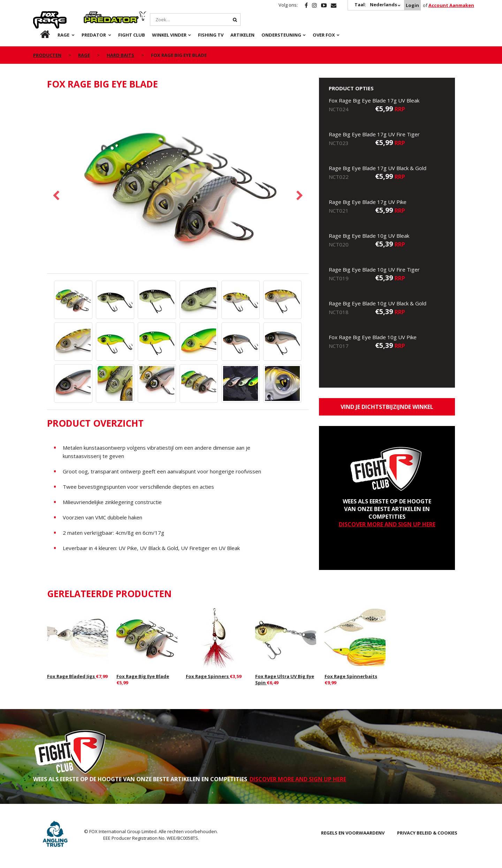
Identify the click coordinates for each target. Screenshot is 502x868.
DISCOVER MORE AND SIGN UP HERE (387, 524)
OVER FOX (324, 35)
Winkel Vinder (169, 35)
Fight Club (132, 35)
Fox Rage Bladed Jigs (71, 676)
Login (412, 5)
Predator (95, 15)
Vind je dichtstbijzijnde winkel (387, 407)
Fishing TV (211, 35)
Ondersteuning (281, 35)
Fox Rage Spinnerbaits (351, 676)
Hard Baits (120, 55)
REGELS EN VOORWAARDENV (353, 833)
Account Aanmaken (451, 5)
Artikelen (242, 35)
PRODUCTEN (47, 55)
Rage (40, 15)
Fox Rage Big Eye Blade (143, 676)
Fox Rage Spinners (208, 676)
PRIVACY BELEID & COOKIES (427, 833)
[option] (178, 185)
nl (39, 35)
